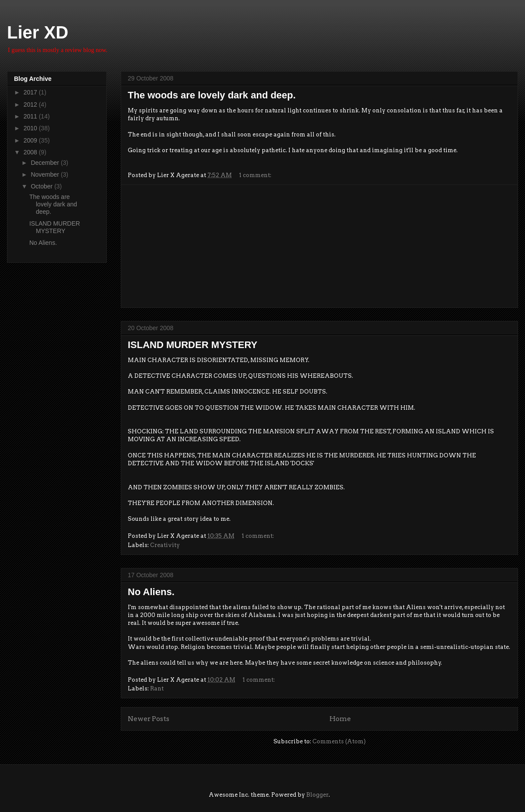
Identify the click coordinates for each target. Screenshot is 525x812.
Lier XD (38, 32)
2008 (31, 152)
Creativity (165, 545)
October (42, 186)
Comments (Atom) (339, 741)
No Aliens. (151, 592)
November (45, 174)
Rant (157, 688)
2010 (31, 128)
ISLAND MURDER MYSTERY (192, 345)
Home (340, 719)
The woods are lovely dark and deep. (212, 95)
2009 (31, 140)
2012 (31, 105)
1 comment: (256, 175)
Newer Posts (149, 719)
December (45, 163)
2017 (31, 92)
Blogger (317, 795)
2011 (31, 116)
